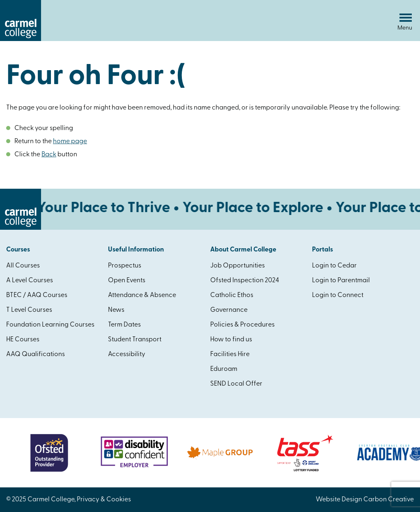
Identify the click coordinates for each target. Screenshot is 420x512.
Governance (229, 310)
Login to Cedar (334, 266)
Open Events (127, 281)
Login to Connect (338, 295)
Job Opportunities (238, 266)
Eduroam (224, 369)
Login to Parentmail (341, 281)
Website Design (339, 500)
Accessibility (127, 354)
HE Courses (23, 340)
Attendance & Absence (142, 295)
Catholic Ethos (232, 295)
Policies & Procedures (242, 325)
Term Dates (124, 325)
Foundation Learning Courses (50, 325)
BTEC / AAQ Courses (37, 295)
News (116, 310)
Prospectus (125, 266)
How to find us (231, 340)
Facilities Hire (230, 354)
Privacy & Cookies (104, 500)
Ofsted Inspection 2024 (245, 281)
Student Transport (135, 340)
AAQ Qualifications (36, 354)
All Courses (23, 266)
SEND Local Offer (236, 384)
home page (70, 142)
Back (49, 155)
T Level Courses (29, 310)
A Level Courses (30, 281)
